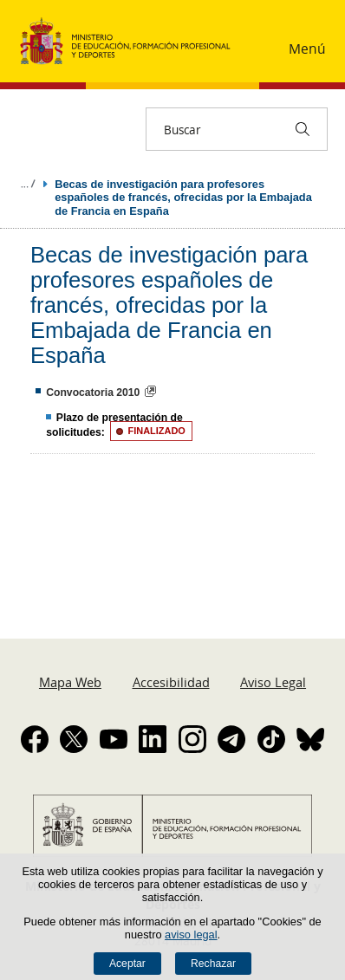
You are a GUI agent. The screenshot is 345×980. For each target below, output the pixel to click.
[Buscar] (303, 129)
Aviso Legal (273, 682)
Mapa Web (70, 682)
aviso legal (191, 935)
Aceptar (127, 964)
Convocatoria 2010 (93, 393)
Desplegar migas (28, 184)
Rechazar (213, 964)
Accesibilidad (171, 682)
